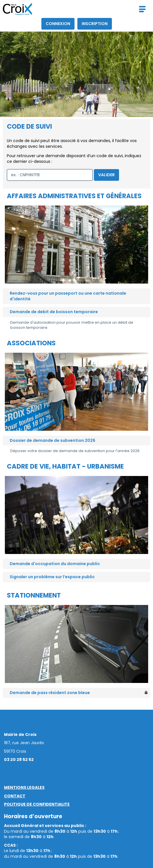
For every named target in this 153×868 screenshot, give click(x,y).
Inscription (95, 24)
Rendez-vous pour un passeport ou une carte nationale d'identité (68, 296)
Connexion (58, 24)
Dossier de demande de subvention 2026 (53, 440)
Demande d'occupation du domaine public (55, 564)
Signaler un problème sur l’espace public (52, 577)
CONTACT (15, 796)
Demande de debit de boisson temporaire (54, 312)
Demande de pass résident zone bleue (50, 693)
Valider (106, 175)
